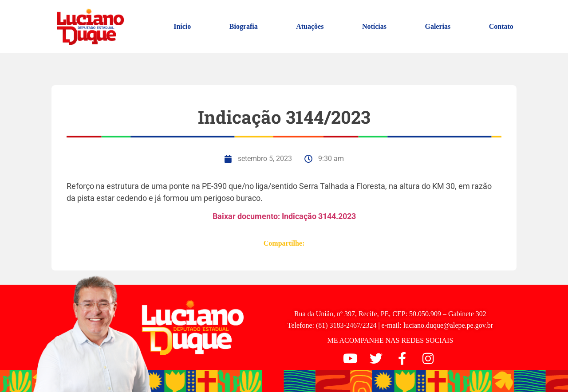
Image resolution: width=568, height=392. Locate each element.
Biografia (244, 26)
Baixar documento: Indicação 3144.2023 (284, 216)
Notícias (374, 26)
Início (182, 26)
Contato (501, 26)
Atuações (310, 26)
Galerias (438, 26)
